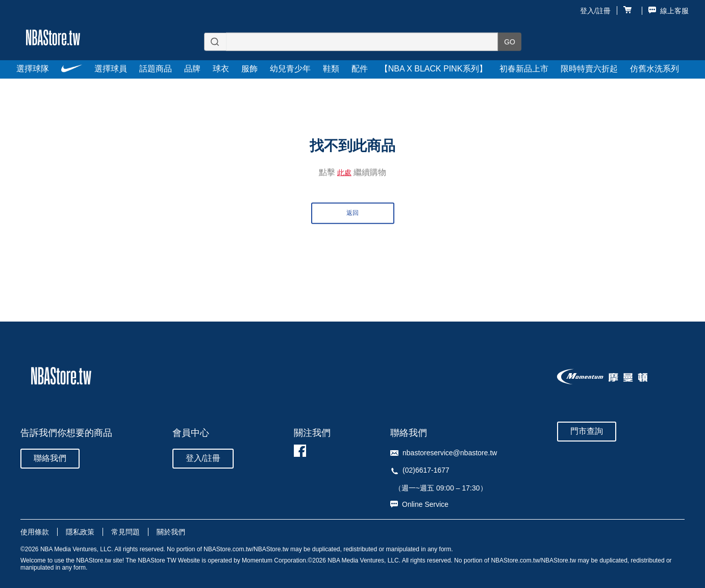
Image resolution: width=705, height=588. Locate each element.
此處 (344, 172)
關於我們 (171, 532)
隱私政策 (80, 532)
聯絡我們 (50, 458)
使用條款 (35, 532)
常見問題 (125, 532)
